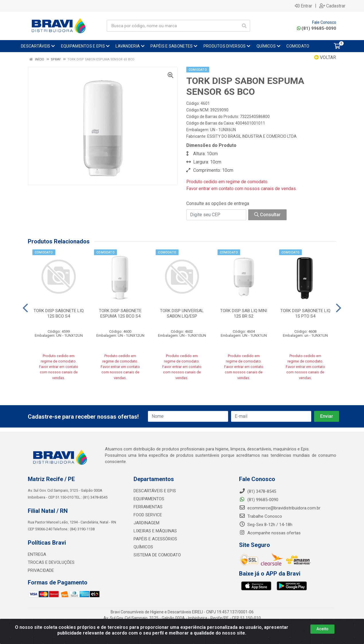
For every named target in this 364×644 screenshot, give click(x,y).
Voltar (325, 57)
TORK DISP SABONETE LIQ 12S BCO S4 (59, 313)
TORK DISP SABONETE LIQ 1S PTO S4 (305, 313)
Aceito (322, 629)
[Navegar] (25, 308)
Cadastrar (332, 6)
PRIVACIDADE (41, 570)
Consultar (267, 215)
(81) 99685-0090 (317, 28)
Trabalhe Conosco (261, 516)
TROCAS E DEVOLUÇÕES (51, 562)
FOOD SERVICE (148, 515)
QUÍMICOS (143, 547)
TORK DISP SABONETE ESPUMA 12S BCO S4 (120, 313)
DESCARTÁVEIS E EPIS (155, 491)
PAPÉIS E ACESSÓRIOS (155, 539)
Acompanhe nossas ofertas (270, 533)
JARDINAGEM (146, 523)
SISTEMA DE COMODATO (157, 555)
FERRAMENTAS (148, 507)
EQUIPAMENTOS (149, 499)
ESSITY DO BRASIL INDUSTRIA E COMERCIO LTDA (252, 136)
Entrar (304, 6)
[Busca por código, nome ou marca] (173, 26)
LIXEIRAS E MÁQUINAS (155, 531)
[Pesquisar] (244, 26)
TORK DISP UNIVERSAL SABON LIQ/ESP (182, 313)
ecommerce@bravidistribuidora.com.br (280, 508)
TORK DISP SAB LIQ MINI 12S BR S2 (244, 313)
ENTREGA (37, 554)
